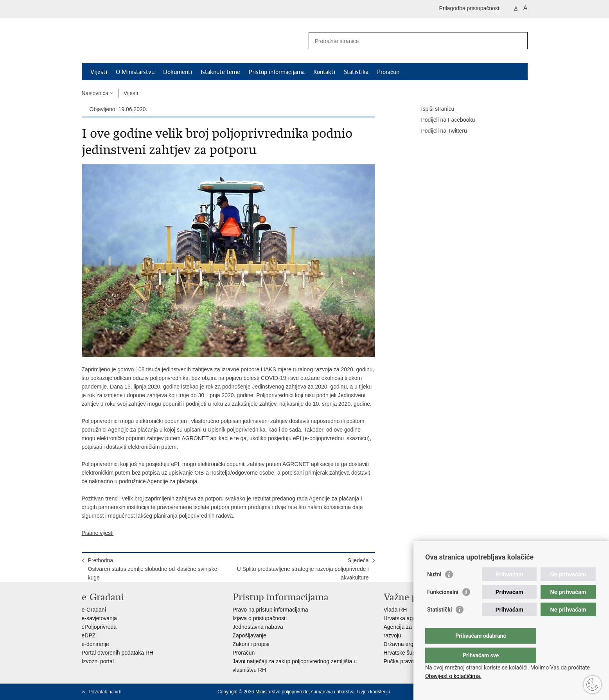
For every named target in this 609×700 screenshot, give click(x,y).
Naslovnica (95, 93)
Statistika (356, 72)
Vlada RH (395, 610)
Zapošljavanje (250, 635)
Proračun (388, 72)
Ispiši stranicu (432, 109)
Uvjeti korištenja (374, 692)
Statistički (439, 625)
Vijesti (99, 72)
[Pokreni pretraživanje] (519, 41)
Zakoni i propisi (251, 644)
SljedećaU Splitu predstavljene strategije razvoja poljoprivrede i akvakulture (303, 569)
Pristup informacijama (277, 72)
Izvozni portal (98, 661)
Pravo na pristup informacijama (270, 610)
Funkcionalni (443, 608)
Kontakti (324, 72)
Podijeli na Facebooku (443, 120)
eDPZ (89, 635)
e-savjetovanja (99, 618)
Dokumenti (178, 72)
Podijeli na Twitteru (439, 131)
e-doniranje (95, 644)
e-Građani (94, 610)
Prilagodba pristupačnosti (470, 8)
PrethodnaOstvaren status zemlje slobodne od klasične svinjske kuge (153, 569)
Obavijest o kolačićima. (453, 676)
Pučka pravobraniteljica (412, 661)
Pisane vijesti (98, 533)
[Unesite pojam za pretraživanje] (410, 41)
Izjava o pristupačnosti (260, 618)
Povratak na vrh (105, 692)
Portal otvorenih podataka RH (118, 653)
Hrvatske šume (402, 653)
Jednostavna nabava (258, 627)
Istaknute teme (220, 72)
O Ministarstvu (135, 72)
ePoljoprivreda (99, 627)
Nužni (434, 590)
